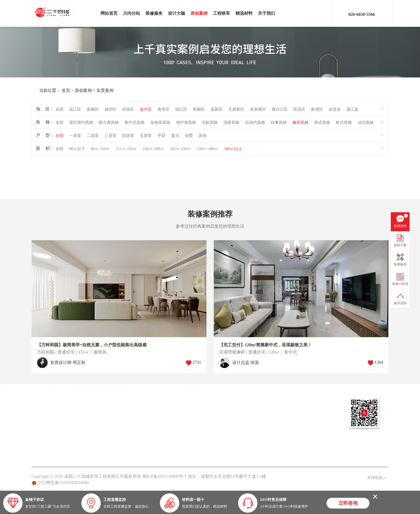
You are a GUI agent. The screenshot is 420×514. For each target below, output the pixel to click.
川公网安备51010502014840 (63, 483)
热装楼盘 (114, 411)
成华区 (110, 111)
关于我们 (267, 13)
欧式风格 (344, 124)
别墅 (189, 137)
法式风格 (366, 124)
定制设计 (40, 411)
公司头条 (150, 411)
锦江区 (181, 111)
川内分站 (132, 13)
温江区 (75, 111)
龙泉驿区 (258, 111)
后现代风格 (255, 124)
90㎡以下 (77, 151)
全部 (59, 111)
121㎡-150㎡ (126, 151)
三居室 (110, 137)
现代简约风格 (81, 124)
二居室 (93, 137)
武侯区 (128, 111)
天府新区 (236, 111)
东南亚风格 (160, 124)
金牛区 (146, 111)
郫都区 (199, 111)
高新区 (217, 111)
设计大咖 (177, 13)
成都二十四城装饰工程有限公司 (54, 12)
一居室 (75, 137)
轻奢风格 (279, 124)
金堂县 (335, 111)
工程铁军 (222, 13)
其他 (202, 137)
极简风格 (301, 124)
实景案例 (93, 90)
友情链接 (376, 478)
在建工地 (77, 420)
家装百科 (150, 428)
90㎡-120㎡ (101, 151)
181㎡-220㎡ (181, 151)
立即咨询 (348, 504)
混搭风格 (231, 124)
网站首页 (109, 13)
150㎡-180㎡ (153, 151)
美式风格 (322, 124)
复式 (175, 137)
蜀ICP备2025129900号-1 (164, 476)
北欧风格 (210, 124)
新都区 (93, 111)
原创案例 (199, 13)
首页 (54, 90)
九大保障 (187, 446)
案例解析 (150, 420)
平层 (162, 137)
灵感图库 (77, 428)
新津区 (317, 111)
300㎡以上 (233, 151)
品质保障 (187, 428)
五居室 (146, 137)
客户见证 (187, 437)
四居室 (128, 137)
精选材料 (244, 13)
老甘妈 (185, 411)
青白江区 (280, 111)
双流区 (299, 111)
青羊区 (164, 111)
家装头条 (150, 401)
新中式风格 (135, 124)
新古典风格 (109, 124)
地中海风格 (186, 124)
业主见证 (150, 437)
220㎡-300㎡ (208, 151)
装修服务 (154, 13)
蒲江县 (352, 111)
